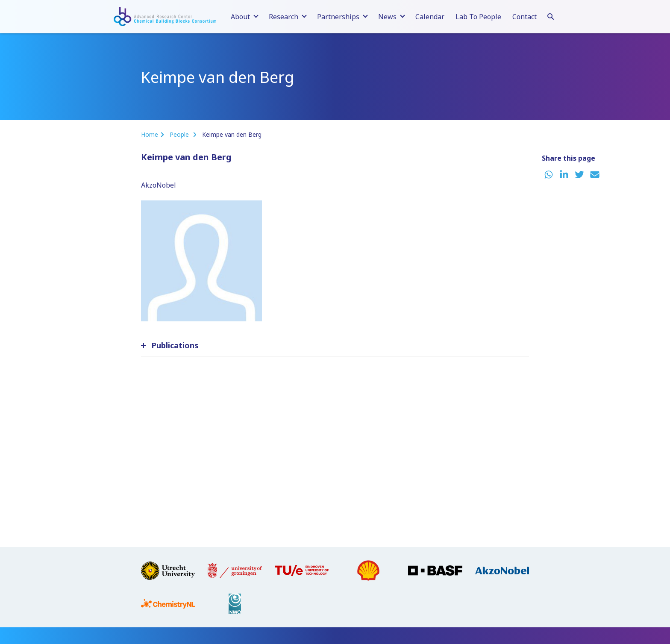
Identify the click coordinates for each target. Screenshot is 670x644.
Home (150, 134)
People (180, 134)
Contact (525, 17)
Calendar (430, 17)
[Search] (551, 15)
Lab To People (478, 17)
